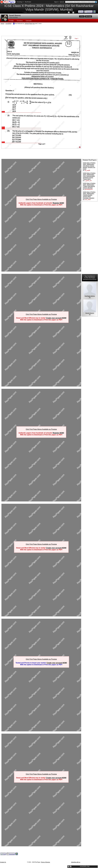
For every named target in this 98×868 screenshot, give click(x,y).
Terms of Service (45, 862)
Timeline (20, 21)
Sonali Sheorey (15, 15)
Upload (62, 2)
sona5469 (8, 24)
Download (88, 12)
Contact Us (3, 862)
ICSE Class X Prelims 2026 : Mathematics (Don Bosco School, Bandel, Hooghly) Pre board (89, 166)
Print (81, 12)
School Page (28, 24)
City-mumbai (14, 17)
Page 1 (77, 38)
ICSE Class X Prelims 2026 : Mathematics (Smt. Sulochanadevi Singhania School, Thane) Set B (89, 176)
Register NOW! (58, 203)
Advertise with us (76, 862)
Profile (11, 21)
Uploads (29, 21)
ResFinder (28, 2)
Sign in (56, 2)
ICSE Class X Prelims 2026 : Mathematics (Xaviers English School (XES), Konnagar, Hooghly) (89, 195)
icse (34, 24)
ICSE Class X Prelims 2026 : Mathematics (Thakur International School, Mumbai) (89, 186)
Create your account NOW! (56, 318)
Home (2, 24)
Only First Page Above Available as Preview (41, 199)
